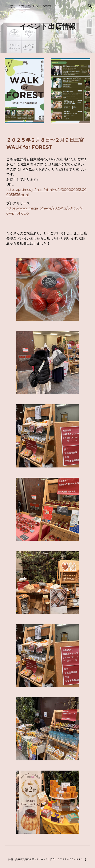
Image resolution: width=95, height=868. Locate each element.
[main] (48, 26)
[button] (5, 6)
